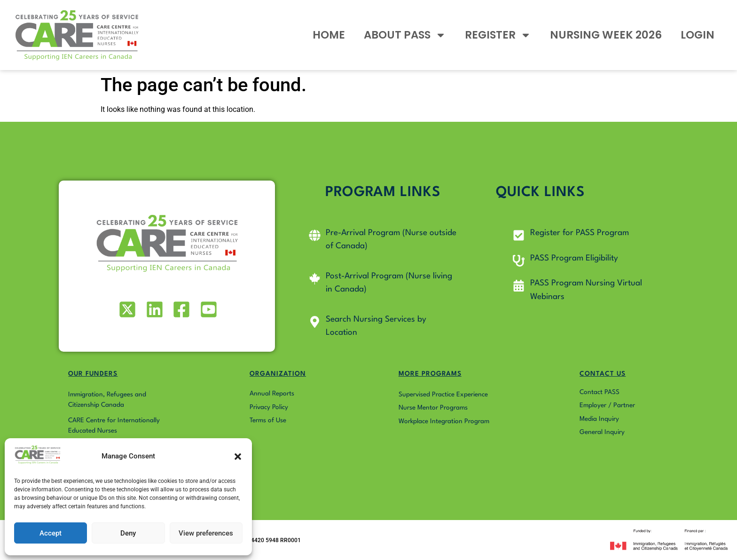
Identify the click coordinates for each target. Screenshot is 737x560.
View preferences (206, 533)
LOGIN (698, 35)
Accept (51, 533)
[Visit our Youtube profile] (208, 309)
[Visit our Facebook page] (181, 309)
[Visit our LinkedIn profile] (153, 309)
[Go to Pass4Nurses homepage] (77, 35)
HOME (329, 35)
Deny (128, 533)
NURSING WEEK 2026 (606, 35)
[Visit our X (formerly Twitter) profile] (127, 309)
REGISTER (498, 35)
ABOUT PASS (405, 35)
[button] (238, 457)
